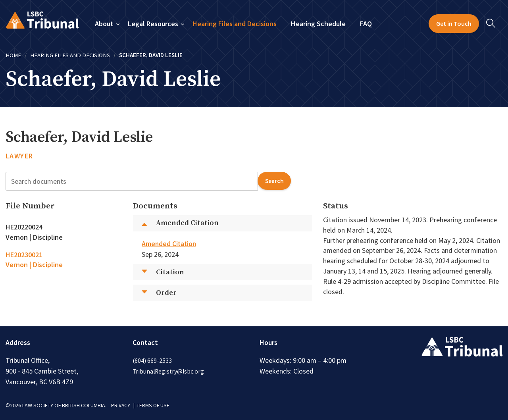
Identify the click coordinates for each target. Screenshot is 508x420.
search (274, 181)
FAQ (366, 24)
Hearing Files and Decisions (235, 24)
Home (13, 55)
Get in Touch (454, 23)
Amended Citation (170, 244)
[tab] (64, 232)
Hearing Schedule (318, 24)
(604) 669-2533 (152, 360)
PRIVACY (121, 405)
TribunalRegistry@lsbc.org (169, 371)
